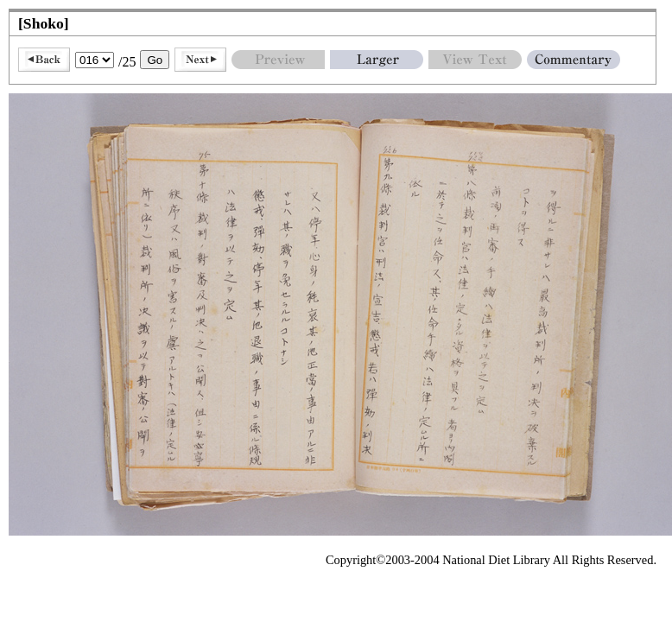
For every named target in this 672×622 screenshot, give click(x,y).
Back (44, 60)
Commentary (574, 60)
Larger (377, 60)
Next (200, 60)
